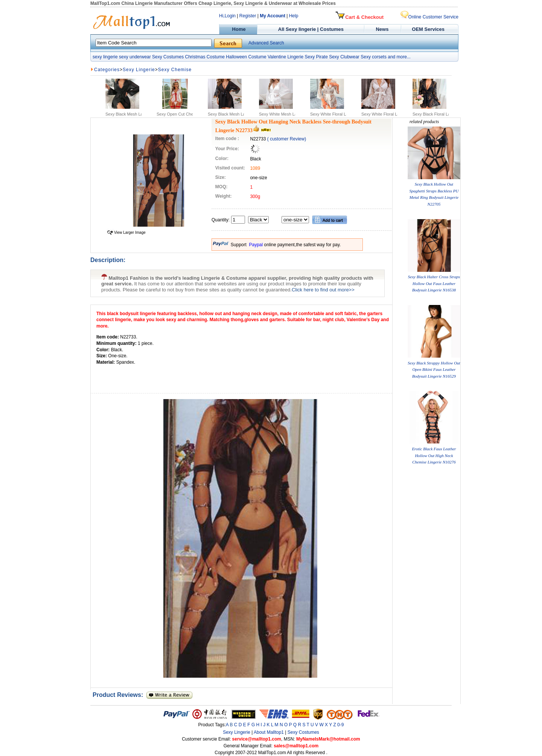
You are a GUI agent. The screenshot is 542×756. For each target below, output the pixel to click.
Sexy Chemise (175, 70)
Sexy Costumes (168, 57)
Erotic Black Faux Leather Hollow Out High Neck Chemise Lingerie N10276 (434, 455)
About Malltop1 (269, 732)
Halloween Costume (246, 57)
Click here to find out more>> (323, 290)
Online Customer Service (429, 17)
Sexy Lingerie (139, 70)
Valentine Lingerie (285, 57)
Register (248, 16)
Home (238, 29)
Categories (107, 70)
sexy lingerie (105, 57)
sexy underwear (135, 57)
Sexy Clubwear (344, 57)
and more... (399, 57)
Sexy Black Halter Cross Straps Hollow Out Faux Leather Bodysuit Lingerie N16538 (434, 283)
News (383, 29)
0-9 (340, 725)
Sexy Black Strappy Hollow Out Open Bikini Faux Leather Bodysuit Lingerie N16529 (434, 370)
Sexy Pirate (316, 57)
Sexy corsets (374, 57)
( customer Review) (287, 139)
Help (294, 16)
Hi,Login (227, 16)
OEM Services (428, 29)
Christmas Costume (205, 57)
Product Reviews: (120, 695)
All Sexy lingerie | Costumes (311, 29)
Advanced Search (266, 43)
